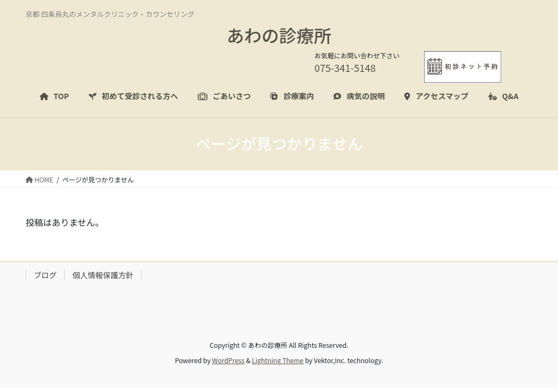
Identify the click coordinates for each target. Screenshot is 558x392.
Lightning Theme (278, 360)
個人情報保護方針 (103, 275)
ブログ (45, 275)
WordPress (228, 360)
